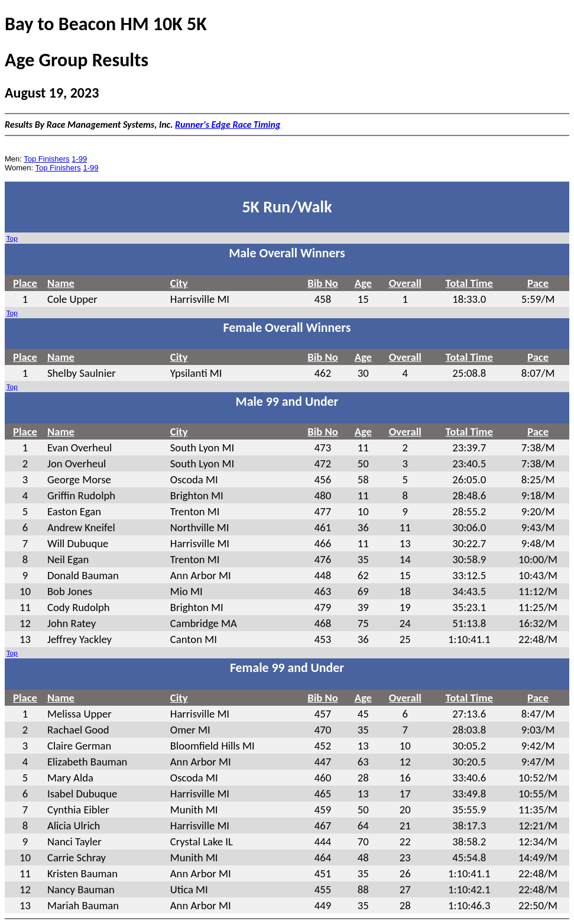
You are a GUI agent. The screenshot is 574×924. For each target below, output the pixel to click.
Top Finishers (46, 159)
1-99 (79, 159)
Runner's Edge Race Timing (228, 125)
